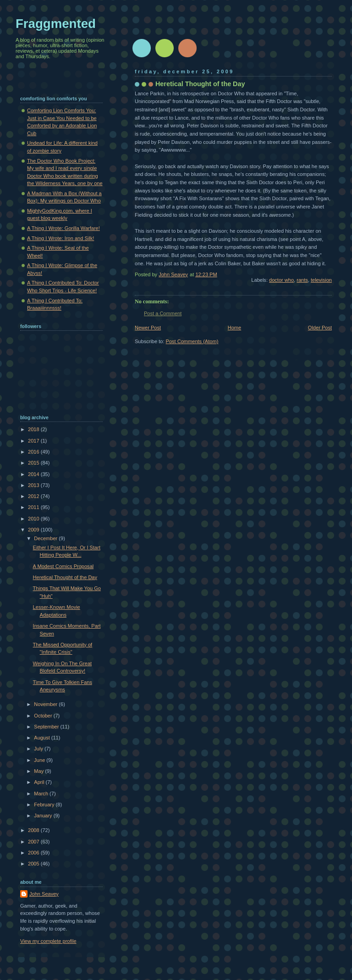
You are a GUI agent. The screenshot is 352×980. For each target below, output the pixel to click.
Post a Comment (163, 313)
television (321, 280)
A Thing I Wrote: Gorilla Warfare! (63, 228)
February (45, 805)
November (46, 704)
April (40, 782)
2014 (34, 474)
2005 (34, 864)
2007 (34, 842)
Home (234, 328)
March (42, 794)
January (44, 816)
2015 (34, 463)
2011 (34, 507)
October (44, 716)
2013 (34, 485)
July (39, 749)
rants (302, 280)
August (42, 738)
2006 (34, 853)
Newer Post (148, 328)
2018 (34, 429)
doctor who (281, 280)
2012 (34, 496)
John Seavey (44, 894)
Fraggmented (56, 24)
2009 (34, 530)
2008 (34, 830)
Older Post (320, 328)
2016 (34, 452)
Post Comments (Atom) (192, 341)
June (40, 760)
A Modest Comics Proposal (63, 566)
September (47, 727)
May (39, 771)
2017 (34, 441)
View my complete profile (48, 941)
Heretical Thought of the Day (65, 577)
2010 (34, 519)
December (46, 538)
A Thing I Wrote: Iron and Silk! (60, 238)
